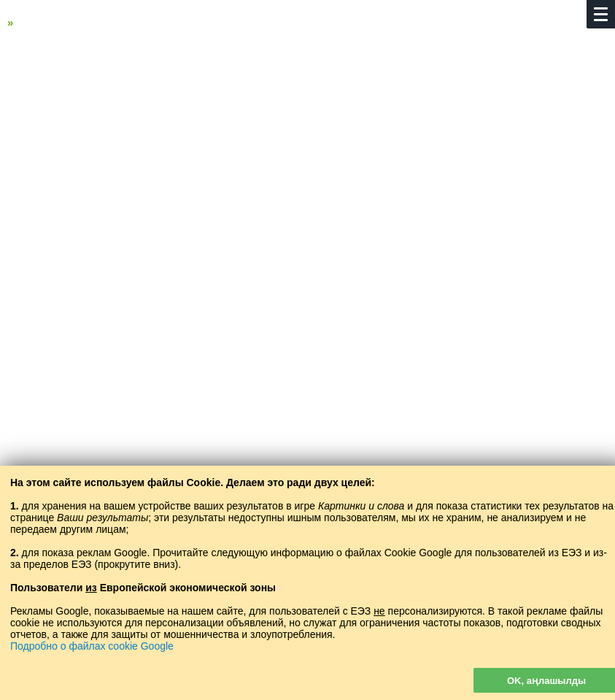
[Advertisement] (307, 158)
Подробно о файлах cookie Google (92, 646)
